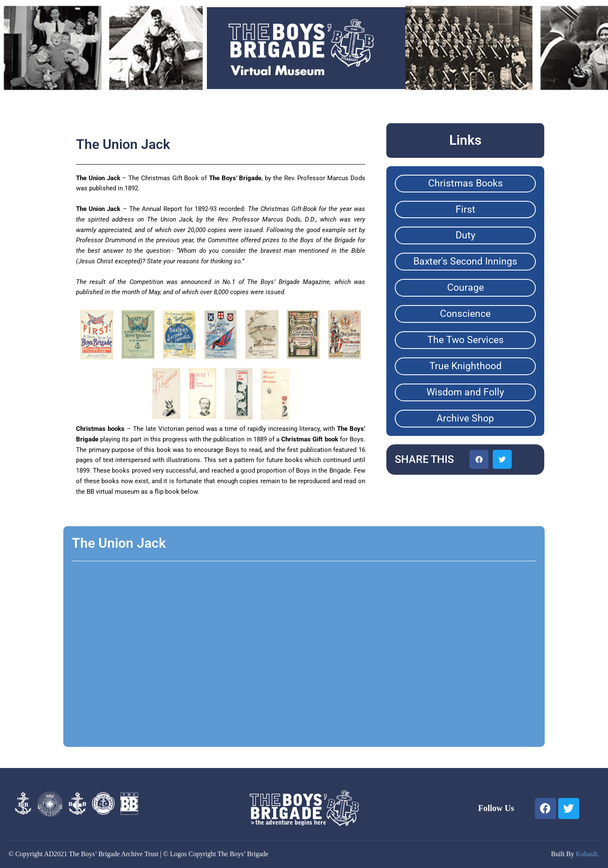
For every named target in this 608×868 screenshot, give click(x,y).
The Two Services (465, 340)
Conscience (465, 314)
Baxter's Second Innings (465, 261)
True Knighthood (465, 366)
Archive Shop (465, 418)
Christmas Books (465, 183)
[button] (479, 459)
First (465, 210)
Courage (465, 288)
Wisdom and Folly (465, 392)
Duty (465, 235)
